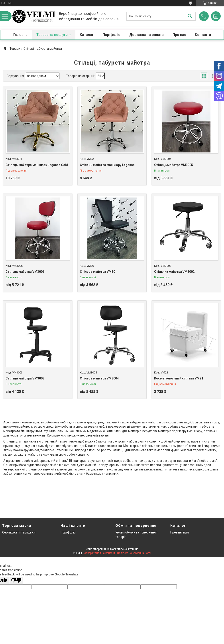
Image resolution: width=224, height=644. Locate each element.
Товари (15, 49)
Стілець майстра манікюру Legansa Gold (37, 165)
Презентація (180, 532)
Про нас (179, 35)
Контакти (203, 35)
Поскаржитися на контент (99, 553)
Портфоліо (111, 35)
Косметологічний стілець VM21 (179, 378)
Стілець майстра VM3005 (174, 165)
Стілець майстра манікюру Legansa (107, 165)
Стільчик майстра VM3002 (174, 272)
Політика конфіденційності (134, 553)
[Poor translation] (16, 581)
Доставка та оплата (146, 35)
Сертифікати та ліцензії (19, 532)
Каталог (87, 35)
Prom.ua (133, 549)
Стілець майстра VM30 (97, 272)
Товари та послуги (52, 35)
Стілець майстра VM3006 (25, 272)
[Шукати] (190, 16)
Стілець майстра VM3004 (99, 378)
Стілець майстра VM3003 (25, 378)
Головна (20, 35)
